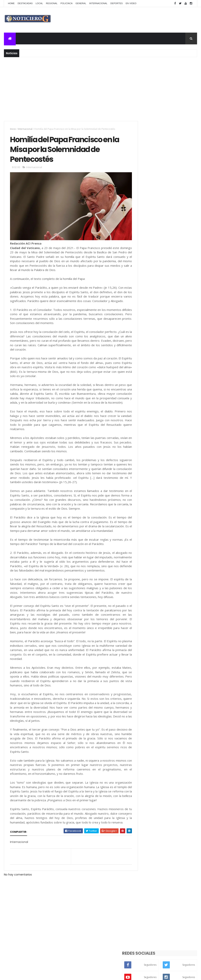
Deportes (117, 3)
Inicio (13, 129)
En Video (131, 3)
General (81, 3)
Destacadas (25, 3)
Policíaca (66, 3)
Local (39, 3)
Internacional (98, 3)
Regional (52, 3)
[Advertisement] (100, 89)
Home (11, 3)
